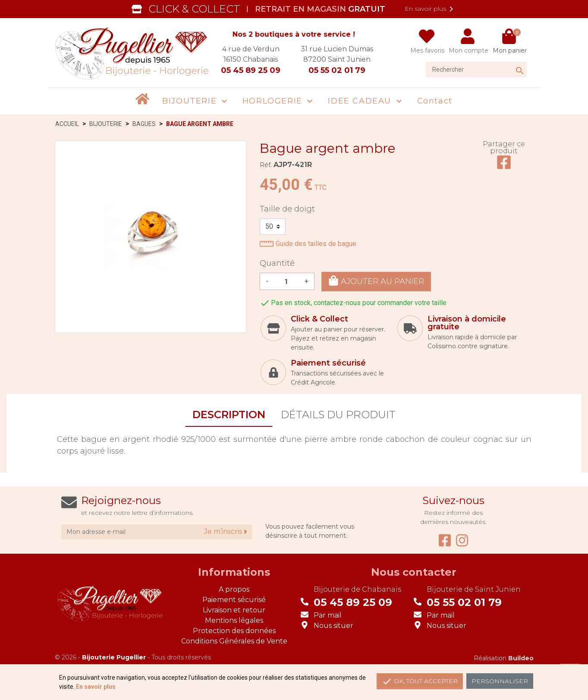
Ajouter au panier (376, 281)
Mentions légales (234, 620)
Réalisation (504, 658)
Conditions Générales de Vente (234, 641)
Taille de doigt (287, 209)
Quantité (277, 263)
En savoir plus (431, 9)
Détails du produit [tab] (338, 415)
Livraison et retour (234, 610)
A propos (234, 589)
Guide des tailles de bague (308, 244)
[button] (196, 101)
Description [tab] (229, 415)
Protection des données (234, 631)
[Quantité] (286, 281)
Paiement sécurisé (234, 600)
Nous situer (333, 626)
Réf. (266, 165)
